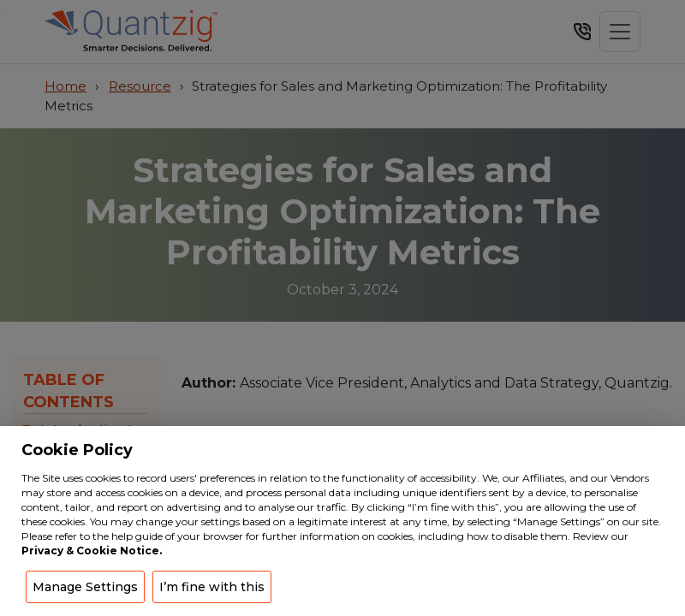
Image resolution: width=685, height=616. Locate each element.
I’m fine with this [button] (212, 587)
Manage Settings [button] (85, 587)
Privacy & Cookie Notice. (92, 551)
